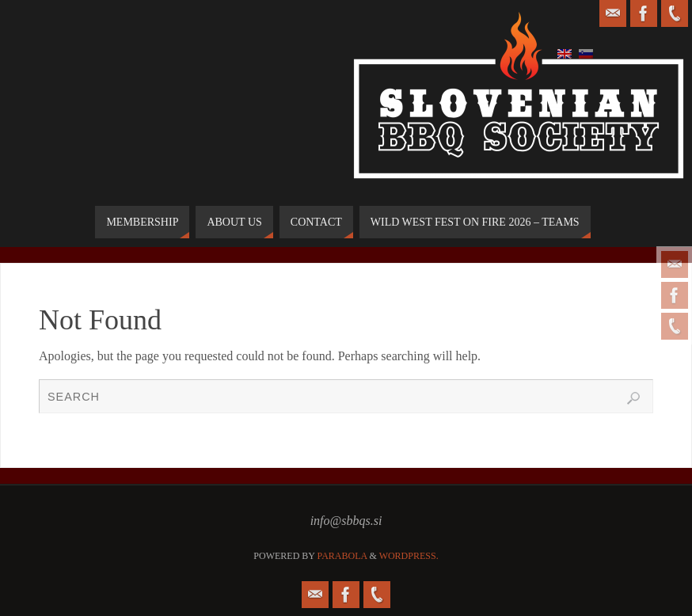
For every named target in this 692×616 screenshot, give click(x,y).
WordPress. (409, 556)
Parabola (342, 556)
